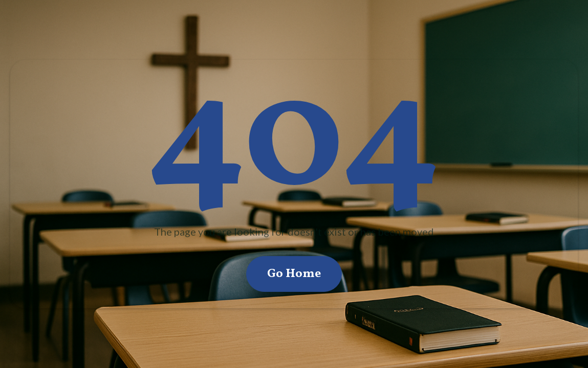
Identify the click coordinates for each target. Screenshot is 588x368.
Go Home (294, 274)
